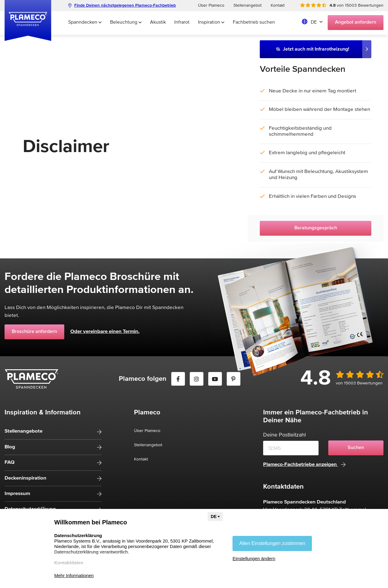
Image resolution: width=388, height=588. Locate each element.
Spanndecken (85, 22)
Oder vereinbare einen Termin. (105, 332)
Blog (10, 447)
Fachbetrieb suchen (254, 22)
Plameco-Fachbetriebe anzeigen (304, 465)
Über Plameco (211, 5)
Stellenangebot (248, 5)
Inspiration (211, 22)
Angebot (356, 22)
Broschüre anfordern (34, 332)
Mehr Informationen (74, 575)
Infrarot (182, 22)
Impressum (17, 494)
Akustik (158, 22)
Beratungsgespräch (316, 228)
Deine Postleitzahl (284, 435)
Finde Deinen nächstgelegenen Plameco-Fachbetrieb (122, 5)
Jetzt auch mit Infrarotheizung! (313, 49)
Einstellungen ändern (254, 558)
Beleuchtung (126, 22)
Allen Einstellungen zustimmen (272, 543)
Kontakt (278, 5)
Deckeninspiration (25, 478)
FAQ (10, 462)
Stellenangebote (23, 431)
